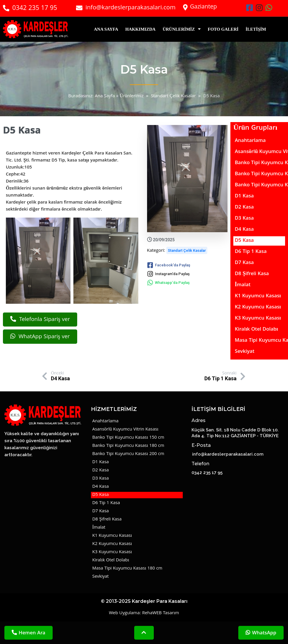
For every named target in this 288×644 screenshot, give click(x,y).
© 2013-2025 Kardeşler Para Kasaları (144, 610)
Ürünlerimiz (131, 96)
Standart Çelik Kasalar (173, 96)
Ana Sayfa (105, 96)
